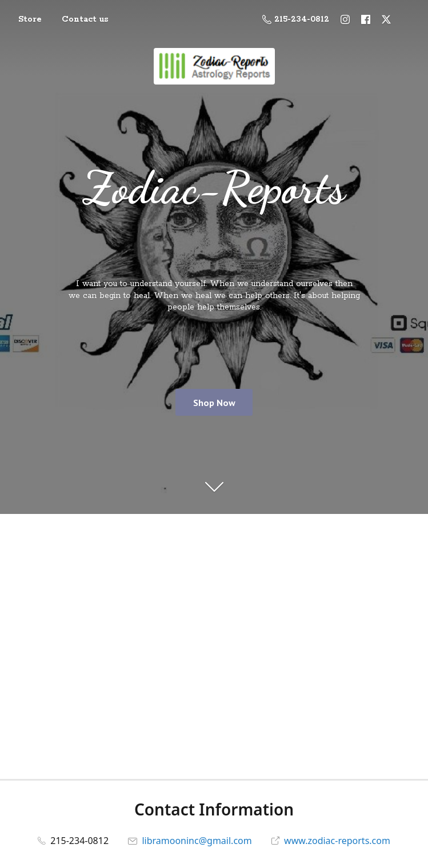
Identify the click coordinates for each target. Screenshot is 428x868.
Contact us (85, 19)
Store (30, 19)
